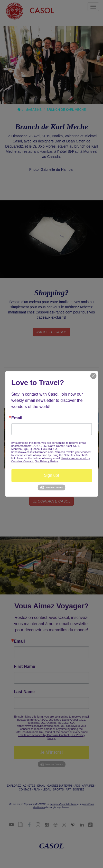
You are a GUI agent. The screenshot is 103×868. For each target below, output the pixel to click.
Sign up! (51, 475)
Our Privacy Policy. (46, 461)
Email (17, 418)
